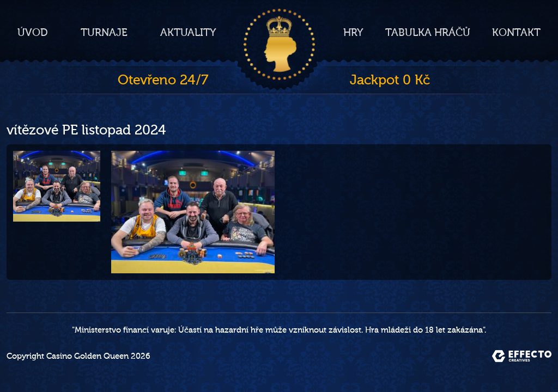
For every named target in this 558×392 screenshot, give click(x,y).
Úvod (33, 33)
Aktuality (188, 33)
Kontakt (516, 33)
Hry (353, 33)
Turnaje (104, 33)
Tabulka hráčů (428, 33)
